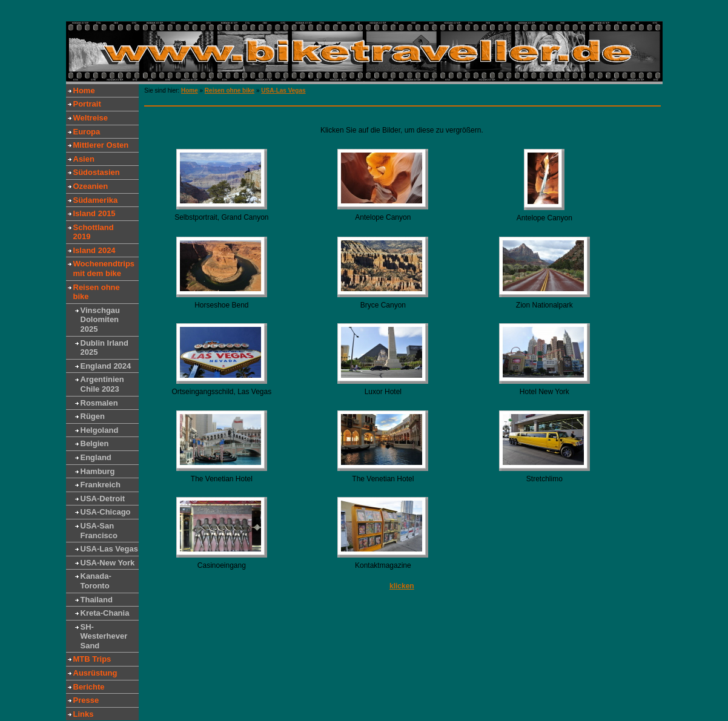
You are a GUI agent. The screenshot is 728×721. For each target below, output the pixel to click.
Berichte (89, 687)
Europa (87, 132)
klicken (402, 586)
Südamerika (96, 200)
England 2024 (106, 366)
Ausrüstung (95, 673)
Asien (84, 159)
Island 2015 (94, 213)
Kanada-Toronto (96, 581)
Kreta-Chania (105, 613)
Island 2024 (94, 250)
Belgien (95, 443)
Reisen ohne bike (97, 292)
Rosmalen (99, 403)
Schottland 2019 (94, 232)
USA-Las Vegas (109, 549)
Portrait (87, 104)
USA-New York (108, 563)
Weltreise (91, 118)
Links (84, 714)
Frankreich (101, 485)
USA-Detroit (103, 499)
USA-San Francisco (99, 531)
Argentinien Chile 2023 (102, 384)
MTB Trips (92, 659)
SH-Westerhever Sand (104, 636)
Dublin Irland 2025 (104, 348)
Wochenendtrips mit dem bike (104, 268)
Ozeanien (91, 186)
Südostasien (97, 172)
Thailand (97, 600)
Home (84, 91)
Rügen (93, 416)
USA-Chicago (106, 512)
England (96, 457)
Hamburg (98, 471)
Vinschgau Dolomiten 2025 (101, 320)
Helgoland (100, 430)
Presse (86, 700)
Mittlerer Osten (101, 145)
